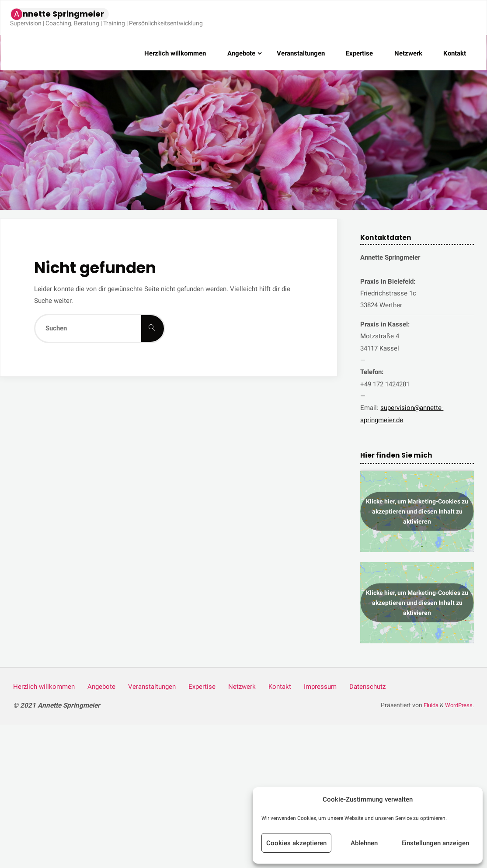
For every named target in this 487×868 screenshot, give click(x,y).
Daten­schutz (369, 687)
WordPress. (458, 705)
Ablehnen (364, 843)
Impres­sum (321, 687)
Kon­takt (281, 687)
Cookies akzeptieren (296, 843)
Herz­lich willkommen (44, 687)
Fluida (427, 705)
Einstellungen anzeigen (435, 843)
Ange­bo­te (102, 687)
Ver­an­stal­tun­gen (152, 687)
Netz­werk (243, 687)
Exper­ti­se (202, 687)
